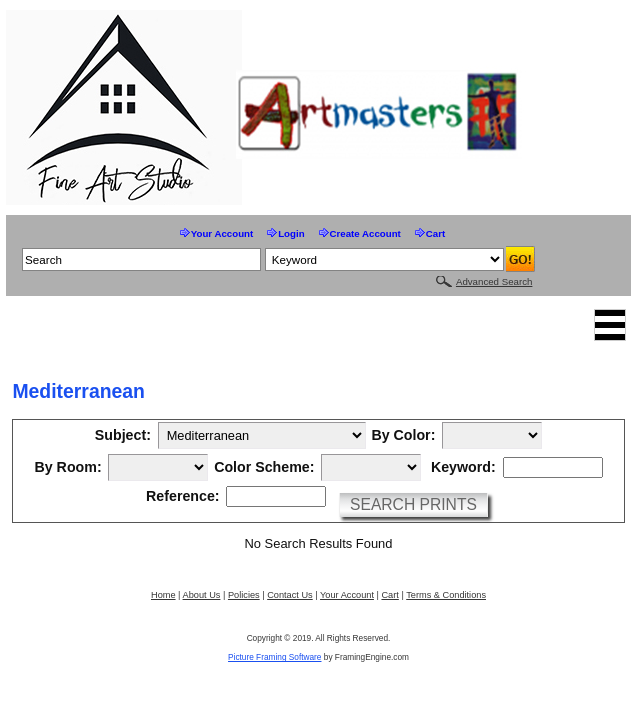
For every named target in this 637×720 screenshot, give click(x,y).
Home (163, 595)
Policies (244, 595)
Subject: (123, 435)
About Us (202, 595)
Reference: (183, 496)
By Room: (67, 467)
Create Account (365, 233)
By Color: (403, 435)
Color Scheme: (264, 467)
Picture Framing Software (274, 657)
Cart (435, 233)
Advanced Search (494, 281)
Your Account (222, 233)
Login (291, 233)
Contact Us (290, 595)
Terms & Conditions (446, 595)
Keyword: (463, 467)
